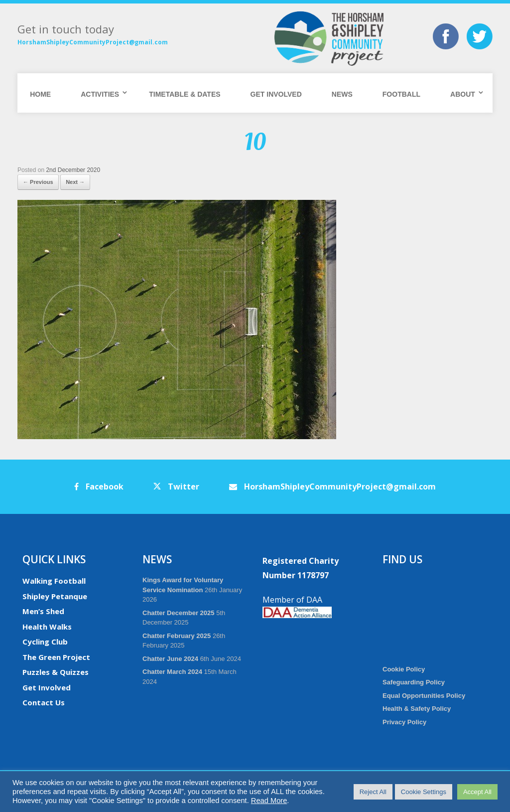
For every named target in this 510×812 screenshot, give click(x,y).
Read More (269, 801)
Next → (75, 182)
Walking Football (54, 581)
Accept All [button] (477, 792)
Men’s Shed (43, 611)
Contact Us (44, 702)
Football (401, 94)
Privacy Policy (404, 722)
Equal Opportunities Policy (424, 696)
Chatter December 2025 (179, 613)
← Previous (38, 182)
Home (40, 94)
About (463, 94)
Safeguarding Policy (414, 682)
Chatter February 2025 (177, 636)
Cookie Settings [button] (424, 792)
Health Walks (47, 627)
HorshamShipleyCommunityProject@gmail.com (93, 42)
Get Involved (276, 94)
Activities (100, 94)
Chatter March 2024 (172, 672)
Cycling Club (45, 642)
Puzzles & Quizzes (56, 672)
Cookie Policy (404, 669)
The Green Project (56, 657)
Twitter (176, 487)
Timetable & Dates (185, 94)
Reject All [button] (373, 792)
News (342, 94)
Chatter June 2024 (170, 659)
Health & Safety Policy (417, 709)
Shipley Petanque (55, 596)
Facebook (99, 487)
